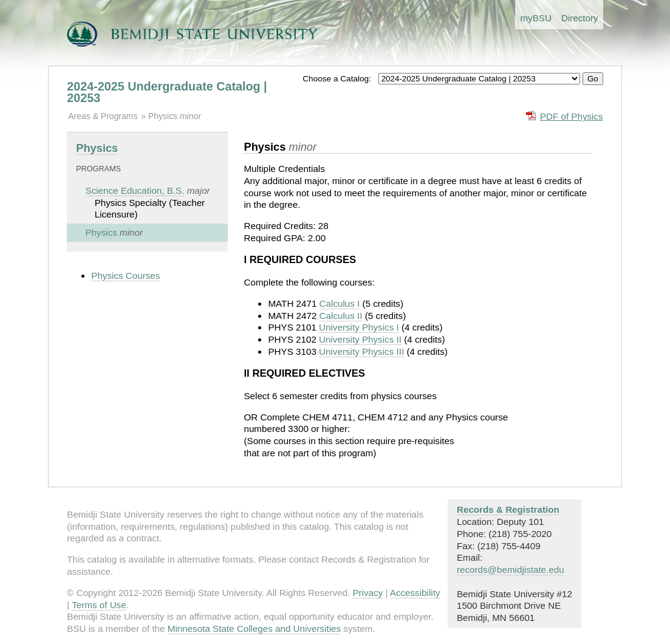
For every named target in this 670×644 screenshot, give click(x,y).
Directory (580, 18)
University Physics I (359, 327)
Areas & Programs (103, 116)
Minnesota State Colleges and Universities (254, 629)
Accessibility (415, 593)
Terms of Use (99, 605)
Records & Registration (508, 509)
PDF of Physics (572, 116)
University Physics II (360, 339)
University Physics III (361, 351)
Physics (164, 116)
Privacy (367, 593)
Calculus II (341, 316)
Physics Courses (125, 276)
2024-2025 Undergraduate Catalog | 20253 (167, 92)
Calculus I (340, 303)
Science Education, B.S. (135, 190)
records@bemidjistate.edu (511, 570)
